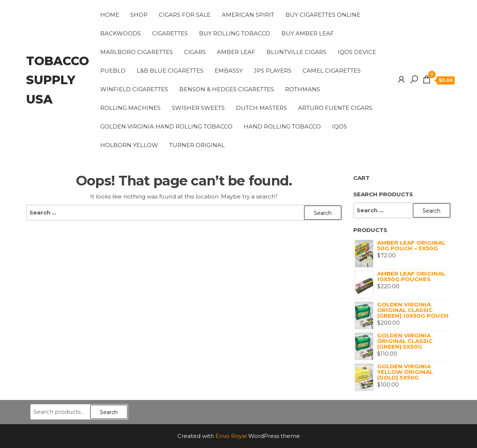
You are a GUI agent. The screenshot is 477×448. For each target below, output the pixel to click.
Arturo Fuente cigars (335, 108)
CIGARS (195, 52)
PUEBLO (113, 71)
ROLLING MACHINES (130, 108)
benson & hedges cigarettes (227, 89)
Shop (139, 15)
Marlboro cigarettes (137, 52)
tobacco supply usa (58, 80)
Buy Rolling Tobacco (235, 33)
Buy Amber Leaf (308, 33)
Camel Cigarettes (332, 71)
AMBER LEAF (236, 52)
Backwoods (121, 33)
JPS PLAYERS (273, 71)
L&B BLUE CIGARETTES (170, 71)
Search (109, 412)
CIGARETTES (170, 33)
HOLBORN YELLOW (129, 145)
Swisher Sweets (198, 108)
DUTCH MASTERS (261, 108)
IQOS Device (357, 52)
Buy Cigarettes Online (323, 15)
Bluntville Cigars (296, 52)
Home (110, 15)
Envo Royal (231, 436)
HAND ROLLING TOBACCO (282, 126)
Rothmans (303, 89)
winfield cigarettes (134, 89)
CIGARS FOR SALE (185, 15)
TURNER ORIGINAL (197, 145)
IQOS (339, 126)
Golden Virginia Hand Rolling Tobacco (166, 126)
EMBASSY (229, 71)
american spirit (248, 15)
